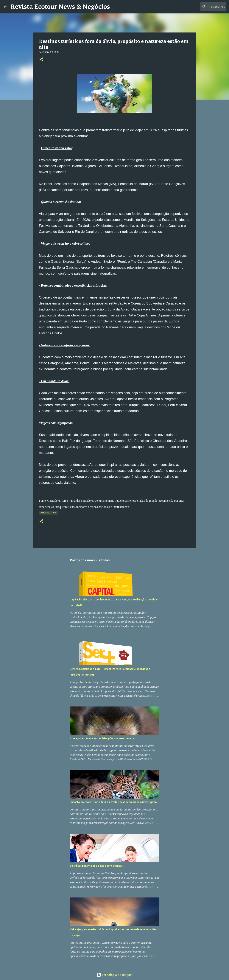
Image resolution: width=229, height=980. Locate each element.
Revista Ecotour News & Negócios (60, 7)
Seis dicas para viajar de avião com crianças (96, 866)
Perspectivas (49, 513)
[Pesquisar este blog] (206, 7)
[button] (41, 60)
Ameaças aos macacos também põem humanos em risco (104, 738)
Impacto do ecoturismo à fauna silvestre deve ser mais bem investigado (113, 802)
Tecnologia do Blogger (114, 975)
